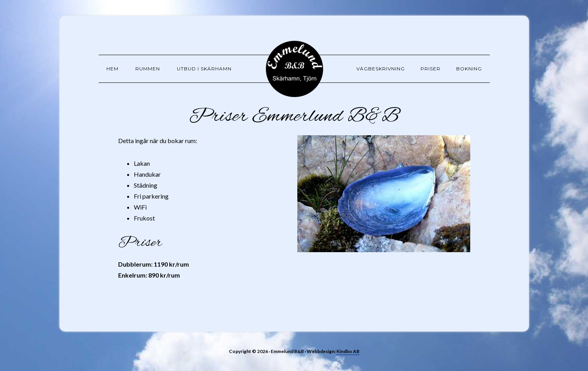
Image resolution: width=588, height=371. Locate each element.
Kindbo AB (348, 351)
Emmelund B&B (294, 68)
